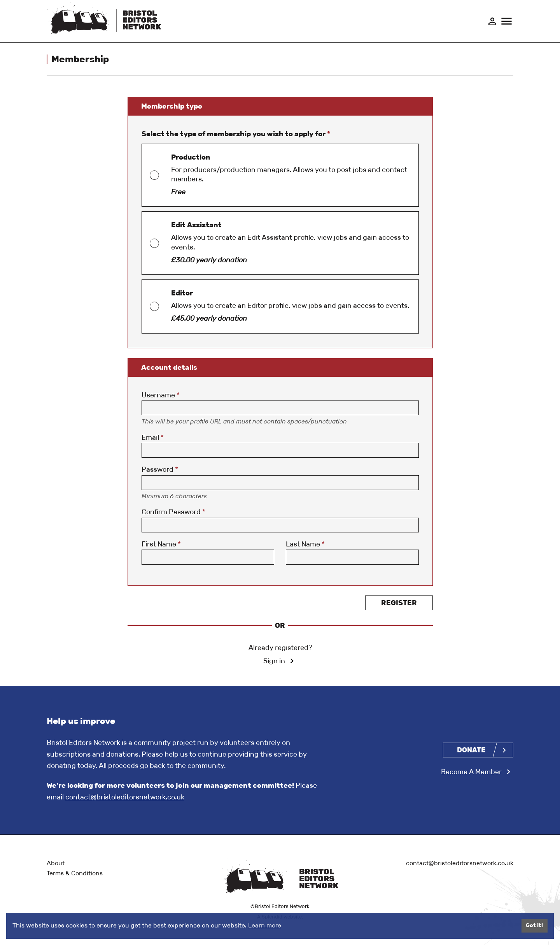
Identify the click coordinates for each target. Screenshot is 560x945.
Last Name (305, 545)
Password (160, 470)
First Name (161, 545)
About (56, 863)
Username (161, 395)
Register (399, 603)
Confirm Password (173, 513)
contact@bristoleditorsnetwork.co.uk (125, 797)
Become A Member (471, 772)
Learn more (265, 925)
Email (153, 438)
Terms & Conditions (75, 874)
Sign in (274, 662)
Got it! (534, 925)
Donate (471, 750)
